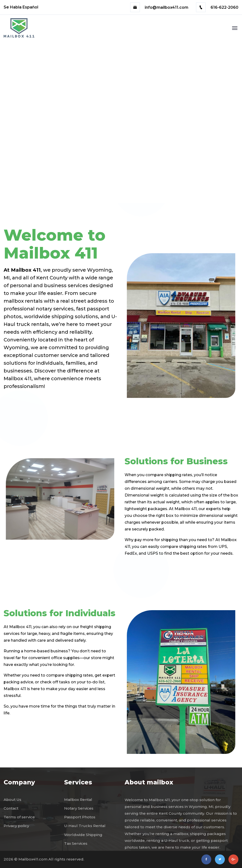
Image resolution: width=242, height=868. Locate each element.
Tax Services (76, 843)
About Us (12, 800)
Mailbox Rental (78, 800)
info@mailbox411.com (160, 7)
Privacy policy (16, 826)
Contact (11, 808)
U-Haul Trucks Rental (85, 826)
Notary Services (79, 808)
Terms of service (19, 817)
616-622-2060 (217, 7)
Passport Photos (80, 817)
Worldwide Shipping (83, 835)
